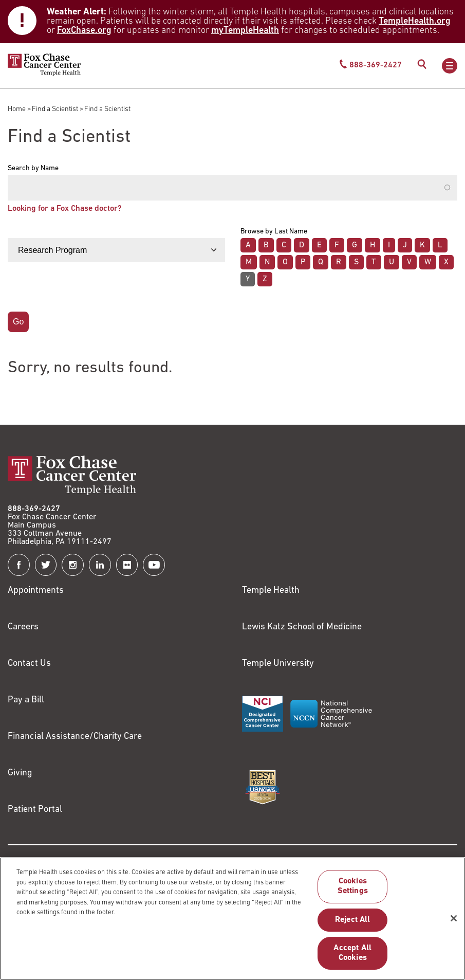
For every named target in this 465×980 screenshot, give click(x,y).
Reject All (353, 925)
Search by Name (33, 169)
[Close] (454, 923)
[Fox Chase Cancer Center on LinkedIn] (100, 565)
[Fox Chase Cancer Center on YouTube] (154, 565)
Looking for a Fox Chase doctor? (64, 209)
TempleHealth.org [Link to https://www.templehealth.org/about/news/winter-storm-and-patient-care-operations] (415, 21)
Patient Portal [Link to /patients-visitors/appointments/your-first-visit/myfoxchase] (35, 810)
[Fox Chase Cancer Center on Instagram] (73, 565)
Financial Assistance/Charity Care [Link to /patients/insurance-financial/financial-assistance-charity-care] (75, 737)
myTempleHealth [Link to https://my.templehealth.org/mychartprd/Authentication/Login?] (245, 31)
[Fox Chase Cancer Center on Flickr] (127, 565)
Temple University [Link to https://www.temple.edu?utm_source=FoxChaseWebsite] (278, 664)
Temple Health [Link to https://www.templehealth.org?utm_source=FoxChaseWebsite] (271, 591)
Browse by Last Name (274, 232)
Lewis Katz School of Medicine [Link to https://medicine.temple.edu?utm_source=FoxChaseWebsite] (302, 627)
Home (17, 109)
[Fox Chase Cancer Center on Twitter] (46, 565)
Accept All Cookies (352, 958)
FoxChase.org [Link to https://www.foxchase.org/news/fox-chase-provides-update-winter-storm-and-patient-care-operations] (84, 31)
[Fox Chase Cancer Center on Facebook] (19, 565)
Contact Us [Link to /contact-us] (29, 664)
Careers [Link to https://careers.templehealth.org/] (23, 627)
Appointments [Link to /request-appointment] (36, 591)
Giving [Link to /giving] (20, 773)
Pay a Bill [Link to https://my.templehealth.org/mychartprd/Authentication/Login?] (26, 700)
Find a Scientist (55, 109)
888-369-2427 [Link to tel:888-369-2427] (34, 509)
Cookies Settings (353, 891)
